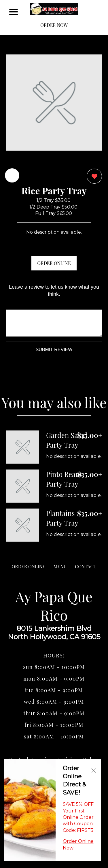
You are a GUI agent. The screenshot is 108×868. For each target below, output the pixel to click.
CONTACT (86, 566)
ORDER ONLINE (54, 263)
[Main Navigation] (14, 12)
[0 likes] (93, 177)
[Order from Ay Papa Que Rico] (22, 447)
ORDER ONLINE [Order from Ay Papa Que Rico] (29, 566)
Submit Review (54, 350)
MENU (60, 566)
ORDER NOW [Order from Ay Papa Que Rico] (54, 25)
